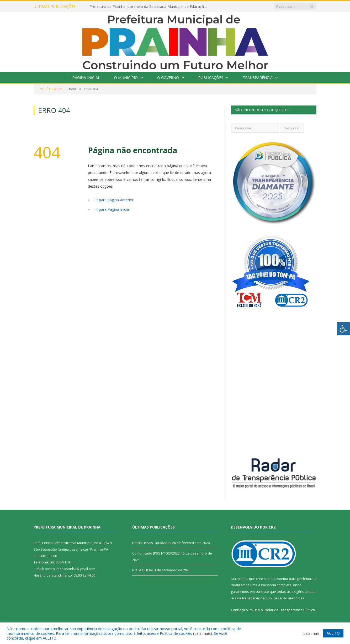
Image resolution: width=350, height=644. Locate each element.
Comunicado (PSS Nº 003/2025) (156, 553)
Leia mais (203, 633)
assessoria (267, 585)
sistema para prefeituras (295, 579)
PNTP (253, 610)
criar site (263, 579)
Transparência (258, 78)
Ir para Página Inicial (113, 209)
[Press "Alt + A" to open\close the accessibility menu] (344, 329)
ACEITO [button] (333, 633)
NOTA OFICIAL (143, 570)
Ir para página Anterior (115, 200)
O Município (126, 78)
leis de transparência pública (254, 598)
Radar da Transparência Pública (289, 610)
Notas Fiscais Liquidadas (152, 543)
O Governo (168, 78)
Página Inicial (86, 78)
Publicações (211, 78)
